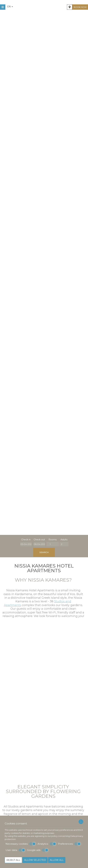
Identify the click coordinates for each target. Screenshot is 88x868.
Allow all (57, 860)
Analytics (47, 844)
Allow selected (35, 860)
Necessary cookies (21, 844)
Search (44, 552)
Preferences (69, 844)
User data (15, 850)
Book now (80, 7)
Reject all (13, 860)
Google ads (38, 850)
